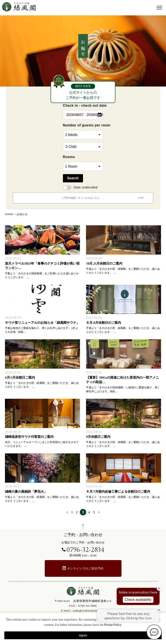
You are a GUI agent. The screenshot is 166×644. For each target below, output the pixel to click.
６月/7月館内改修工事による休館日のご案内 (118, 492)
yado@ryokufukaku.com (89, 610)
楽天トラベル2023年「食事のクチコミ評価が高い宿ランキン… (42, 266)
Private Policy (113, 625)
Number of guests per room (83, 125)
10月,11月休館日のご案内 (104, 263)
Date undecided (80, 187)
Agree (83, 635)
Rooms (69, 157)
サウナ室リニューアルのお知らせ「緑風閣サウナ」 (42, 323)
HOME (9, 214)
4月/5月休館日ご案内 (20, 378)
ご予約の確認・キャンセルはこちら (102, 198)
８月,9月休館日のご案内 (103, 323)
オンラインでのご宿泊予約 (85, 568)
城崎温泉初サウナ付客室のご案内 (29, 437)
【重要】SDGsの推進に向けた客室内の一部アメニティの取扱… (122, 380)
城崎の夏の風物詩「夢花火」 (26, 492)
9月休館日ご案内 (98, 437)
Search (73, 178)
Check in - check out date (83, 105)
